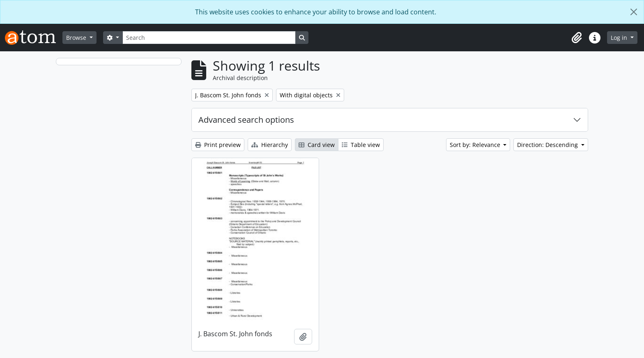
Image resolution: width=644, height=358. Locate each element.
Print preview (218, 145)
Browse (77, 38)
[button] (577, 38)
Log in (620, 38)
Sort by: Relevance (476, 145)
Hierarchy (270, 145)
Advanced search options (246, 120)
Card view (317, 145)
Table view (361, 145)
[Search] (209, 38)
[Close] (634, 12)
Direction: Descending (548, 145)
